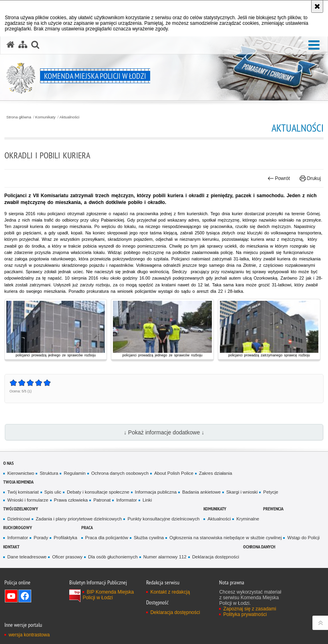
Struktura (49, 473)
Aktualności (70, 117)
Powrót (279, 178)
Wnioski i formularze (28, 500)
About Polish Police (174, 473)
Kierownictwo (21, 473)
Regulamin (74, 473)
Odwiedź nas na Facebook (25, 596)
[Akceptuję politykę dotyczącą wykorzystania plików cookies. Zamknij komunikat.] (317, 6)
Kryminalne (248, 519)
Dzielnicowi (19, 519)
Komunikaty (45, 117)
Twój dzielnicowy (21, 509)
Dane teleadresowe (27, 557)
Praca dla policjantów (107, 538)
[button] (314, 45)
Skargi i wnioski (242, 492)
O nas (8, 463)
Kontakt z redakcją (170, 592)
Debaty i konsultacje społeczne (98, 492)
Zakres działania (216, 473)
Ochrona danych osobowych (120, 473)
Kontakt (11, 547)
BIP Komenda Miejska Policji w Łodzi (108, 595)
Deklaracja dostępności (216, 557)
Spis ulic (53, 492)
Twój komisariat (23, 492)
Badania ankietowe (201, 492)
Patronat (102, 500)
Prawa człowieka (71, 500)
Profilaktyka (65, 538)
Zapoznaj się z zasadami (250, 609)
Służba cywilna (149, 538)
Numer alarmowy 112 (165, 557)
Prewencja (273, 509)
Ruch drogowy (18, 527)
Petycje (271, 492)
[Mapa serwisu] (23, 45)
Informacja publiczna (156, 492)
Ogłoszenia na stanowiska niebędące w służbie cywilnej (225, 538)
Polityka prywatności (245, 614)
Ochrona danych (259, 547)
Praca (87, 527)
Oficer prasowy (67, 557)
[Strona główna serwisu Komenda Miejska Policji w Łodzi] (10, 45)
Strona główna (19, 117)
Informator (127, 500)
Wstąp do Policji (303, 538)
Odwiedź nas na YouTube (11, 596)
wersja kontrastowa (29, 635)
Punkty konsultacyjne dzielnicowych (163, 519)
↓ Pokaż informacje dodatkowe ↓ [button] (164, 432)
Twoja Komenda (18, 482)
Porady (41, 538)
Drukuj (310, 178)
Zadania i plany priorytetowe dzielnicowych (79, 519)
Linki (147, 500)
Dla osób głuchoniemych (113, 557)
